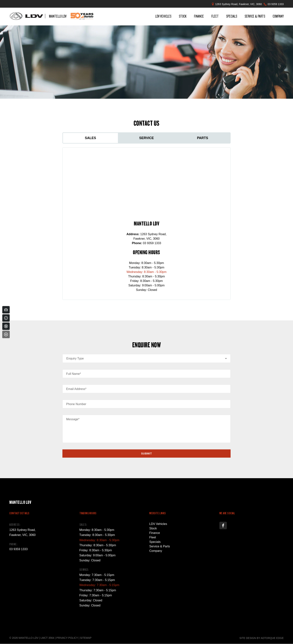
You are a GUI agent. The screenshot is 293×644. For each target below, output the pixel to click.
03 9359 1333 (276, 4)
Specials (232, 17)
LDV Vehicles (163, 17)
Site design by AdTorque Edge (262, 638)
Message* (73, 419)
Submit (146, 454)
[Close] (6, 334)
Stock (183, 17)
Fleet (215, 17)
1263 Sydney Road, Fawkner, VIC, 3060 (239, 4)
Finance (199, 17)
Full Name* (74, 374)
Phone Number (76, 404)
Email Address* (76, 389)
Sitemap (86, 638)
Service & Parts (255, 17)
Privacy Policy (67, 638)
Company (278, 17)
